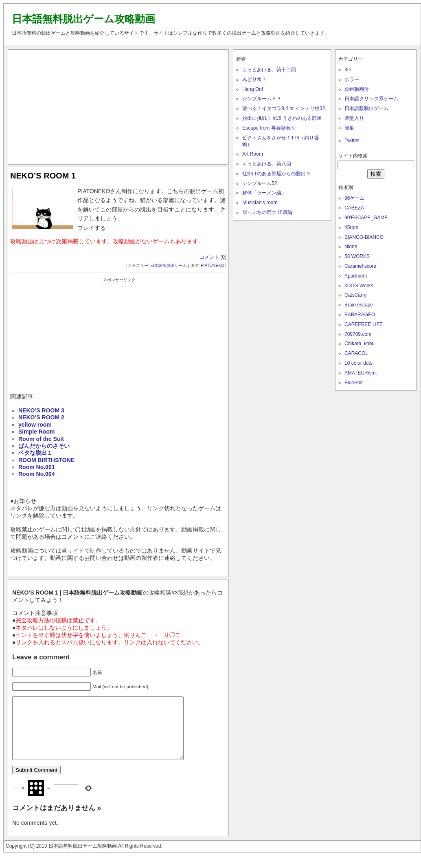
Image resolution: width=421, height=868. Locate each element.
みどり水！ (254, 79)
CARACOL (356, 353)
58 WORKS (357, 256)
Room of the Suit (41, 439)
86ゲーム (354, 198)
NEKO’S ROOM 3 (41, 410)
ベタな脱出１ (35, 453)
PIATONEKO (212, 265)
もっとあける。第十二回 (269, 70)
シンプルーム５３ (262, 99)
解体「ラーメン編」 (264, 193)
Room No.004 (36, 474)
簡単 (349, 128)
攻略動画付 (357, 89)
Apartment (356, 276)
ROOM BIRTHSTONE (46, 460)
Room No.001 (36, 467)
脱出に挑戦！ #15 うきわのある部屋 (282, 118)
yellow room (35, 425)
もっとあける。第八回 (267, 164)
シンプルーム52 (260, 183)
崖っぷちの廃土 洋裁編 (267, 212)
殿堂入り (354, 118)
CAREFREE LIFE (364, 324)
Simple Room (36, 432)
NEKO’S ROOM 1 (43, 176)
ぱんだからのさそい (44, 446)
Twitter (352, 141)
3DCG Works (359, 286)
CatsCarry (355, 295)
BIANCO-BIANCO (364, 237)
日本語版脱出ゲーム (169, 265)
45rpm (351, 227)
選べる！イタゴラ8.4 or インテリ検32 (284, 108)
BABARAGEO (360, 315)
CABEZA (354, 208)
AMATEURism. (361, 373)
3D (348, 70)
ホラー (352, 79)
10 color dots (359, 363)
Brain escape (359, 305)
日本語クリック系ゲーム (371, 99)
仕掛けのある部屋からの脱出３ (276, 174)
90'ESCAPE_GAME (366, 218)
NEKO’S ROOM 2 (41, 417)
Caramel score (360, 266)
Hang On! (253, 89)
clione (351, 247)
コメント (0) (213, 257)
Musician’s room (260, 203)
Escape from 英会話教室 (269, 128)
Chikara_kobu (360, 344)
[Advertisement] (118, 105)
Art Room (253, 154)
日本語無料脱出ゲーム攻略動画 (83, 19)
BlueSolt (354, 383)
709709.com (358, 334)
